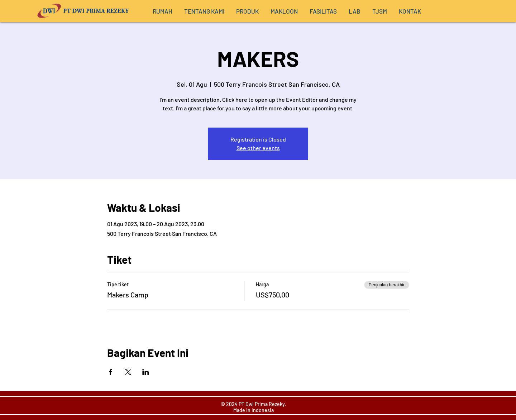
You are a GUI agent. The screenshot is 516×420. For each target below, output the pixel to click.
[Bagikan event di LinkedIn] (146, 372)
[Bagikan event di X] (128, 372)
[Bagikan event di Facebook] (111, 372)
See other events (258, 148)
